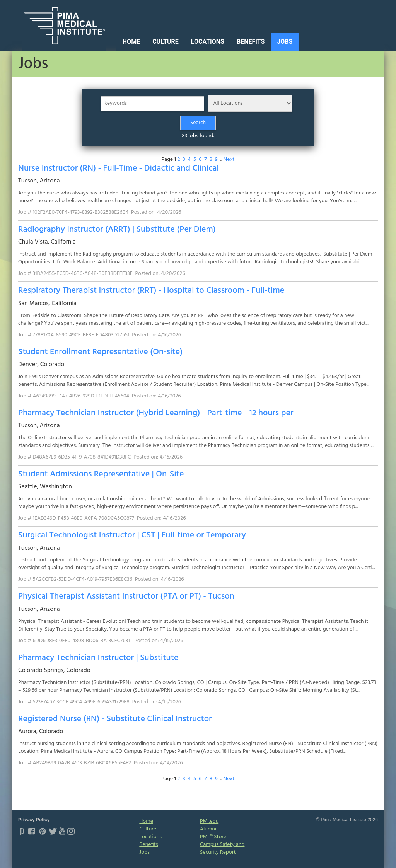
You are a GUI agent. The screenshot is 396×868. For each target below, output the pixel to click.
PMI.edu (209, 821)
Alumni (208, 829)
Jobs (285, 42)
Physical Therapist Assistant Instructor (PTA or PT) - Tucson (126, 596)
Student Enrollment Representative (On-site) (100, 352)
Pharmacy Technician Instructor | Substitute (98, 658)
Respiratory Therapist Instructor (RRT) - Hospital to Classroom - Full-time (151, 291)
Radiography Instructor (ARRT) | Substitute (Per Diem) (117, 229)
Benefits (251, 42)
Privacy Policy (34, 820)
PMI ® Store (213, 837)
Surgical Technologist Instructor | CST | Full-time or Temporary (132, 535)
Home (131, 42)
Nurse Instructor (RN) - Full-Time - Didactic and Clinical (119, 168)
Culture (166, 42)
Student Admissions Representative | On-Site (101, 474)
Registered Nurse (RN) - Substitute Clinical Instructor (115, 719)
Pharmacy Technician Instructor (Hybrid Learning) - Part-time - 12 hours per (156, 413)
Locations (208, 42)
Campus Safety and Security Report (222, 848)
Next (229, 159)
